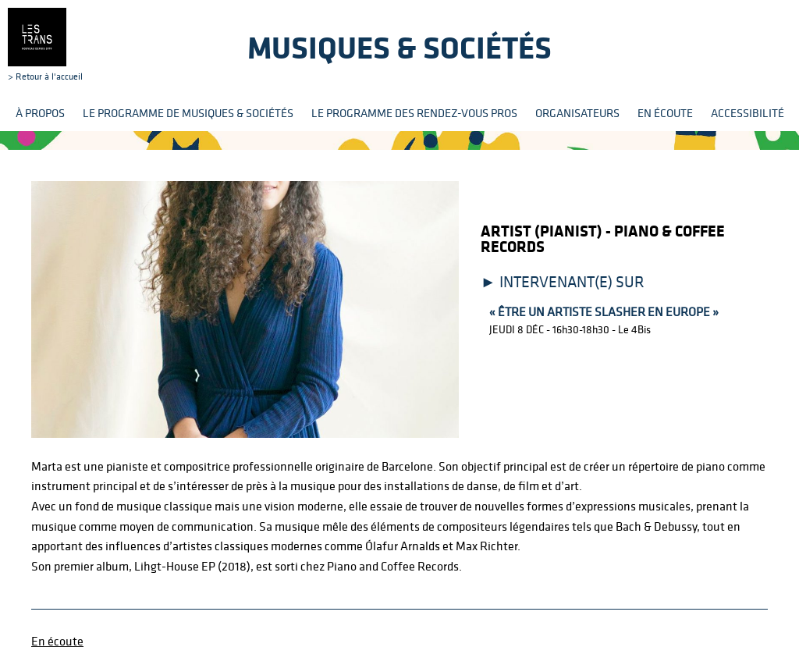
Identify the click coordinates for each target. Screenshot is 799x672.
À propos (40, 113)
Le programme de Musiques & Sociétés (188, 113)
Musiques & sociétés (399, 47)
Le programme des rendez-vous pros (414, 113)
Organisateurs (577, 113)
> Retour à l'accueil (45, 44)
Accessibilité (748, 113)
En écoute (665, 113)
